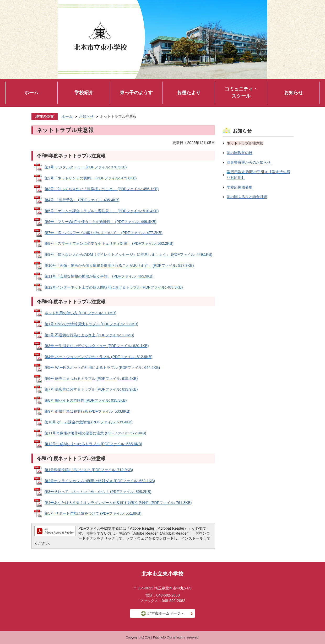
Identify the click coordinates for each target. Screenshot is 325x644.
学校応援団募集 (240, 187)
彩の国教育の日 (240, 153)
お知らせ (294, 93)
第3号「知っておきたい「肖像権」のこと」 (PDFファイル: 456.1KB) (102, 189)
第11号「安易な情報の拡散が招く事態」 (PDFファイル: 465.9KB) (99, 276)
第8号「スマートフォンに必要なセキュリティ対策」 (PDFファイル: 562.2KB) (109, 243)
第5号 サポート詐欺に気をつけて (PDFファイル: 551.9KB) (93, 513)
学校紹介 (84, 93)
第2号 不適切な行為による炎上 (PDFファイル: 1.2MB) (89, 335)
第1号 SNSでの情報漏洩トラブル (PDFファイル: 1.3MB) (91, 324)
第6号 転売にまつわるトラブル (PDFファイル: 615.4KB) (91, 379)
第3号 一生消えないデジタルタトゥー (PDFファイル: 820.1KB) (97, 346)
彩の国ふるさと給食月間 (247, 197)
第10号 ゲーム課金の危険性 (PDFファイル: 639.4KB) (89, 422)
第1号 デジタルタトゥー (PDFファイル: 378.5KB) (86, 167)
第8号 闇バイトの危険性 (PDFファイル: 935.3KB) (86, 400)
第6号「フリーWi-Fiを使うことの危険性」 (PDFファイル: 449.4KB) (101, 222)
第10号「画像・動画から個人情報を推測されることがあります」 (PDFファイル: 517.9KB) (119, 265)
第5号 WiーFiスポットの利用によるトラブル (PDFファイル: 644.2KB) (102, 368)
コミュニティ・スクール (241, 92)
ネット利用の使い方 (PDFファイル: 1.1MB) (80, 313)
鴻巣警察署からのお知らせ (249, 162)
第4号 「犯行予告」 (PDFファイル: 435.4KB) (82, 200)
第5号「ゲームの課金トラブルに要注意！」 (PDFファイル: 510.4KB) (102, 211)
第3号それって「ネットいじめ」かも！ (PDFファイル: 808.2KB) (98, 492)
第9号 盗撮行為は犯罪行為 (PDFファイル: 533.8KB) (88, 411)
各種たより (189, 93)
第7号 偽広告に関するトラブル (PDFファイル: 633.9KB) (91, 389)
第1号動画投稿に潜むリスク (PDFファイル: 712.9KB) (89, 470)
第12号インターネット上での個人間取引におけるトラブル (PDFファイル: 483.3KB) (114, 287)
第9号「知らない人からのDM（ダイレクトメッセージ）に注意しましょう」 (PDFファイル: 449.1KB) (128, 254)
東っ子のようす (136, 93)
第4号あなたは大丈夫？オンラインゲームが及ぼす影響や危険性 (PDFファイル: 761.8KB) (118, 503)
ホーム (31, 93)
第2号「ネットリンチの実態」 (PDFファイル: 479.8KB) (91, 178)
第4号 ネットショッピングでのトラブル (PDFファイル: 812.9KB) (99, 357)
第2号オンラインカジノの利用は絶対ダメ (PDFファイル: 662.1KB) (100, 481)
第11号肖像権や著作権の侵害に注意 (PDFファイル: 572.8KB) (95, 433)
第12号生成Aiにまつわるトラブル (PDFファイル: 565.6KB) (93, 444)
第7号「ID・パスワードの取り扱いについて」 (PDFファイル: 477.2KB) (104, 233)
